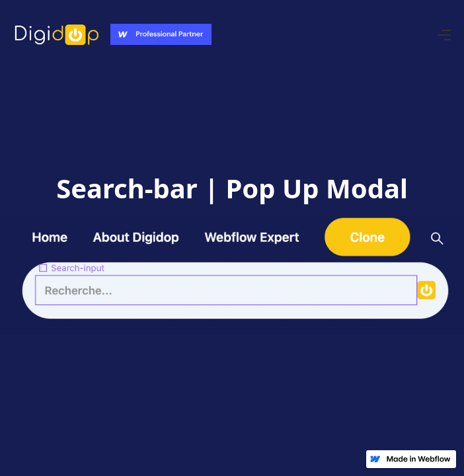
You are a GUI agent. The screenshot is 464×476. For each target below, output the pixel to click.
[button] (444, 34)
